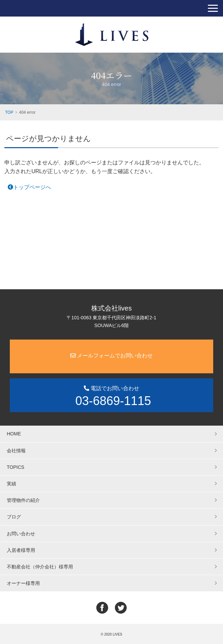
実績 (11, 484)
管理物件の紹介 (23, 500)
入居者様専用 (21, 550)
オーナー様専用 (23, 583)
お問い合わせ (21, 534)
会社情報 (16, 451)
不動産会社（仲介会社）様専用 (40, 567)
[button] (213, 8)
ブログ (14, 517)
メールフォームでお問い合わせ (111, 356)
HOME (14, 434)
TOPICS (16, 467)
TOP (9, 112)
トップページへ (29, 187)
